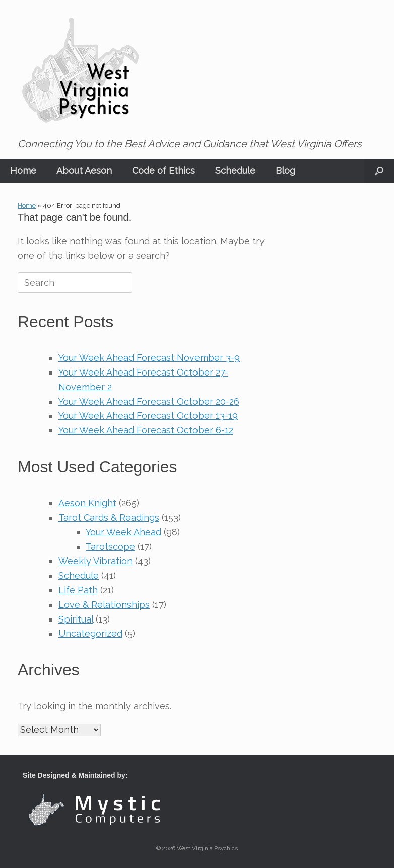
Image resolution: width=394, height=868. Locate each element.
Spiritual (76, 619)
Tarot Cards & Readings (109, 517)
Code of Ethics (163, 171)
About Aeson (84, 171)
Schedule (235, 171)
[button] (379, 171)
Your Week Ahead (123, 532)
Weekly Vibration (95, 561)
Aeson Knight (87, 503)
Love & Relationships (104, 605)
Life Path (78, 590)
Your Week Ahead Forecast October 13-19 (148, 416)
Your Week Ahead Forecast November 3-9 (149, 358)
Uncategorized (90, 633)
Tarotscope (110, 547)
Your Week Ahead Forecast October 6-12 (146, 430)
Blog (285, 171)
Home (23, 171)
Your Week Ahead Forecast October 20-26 (149, 401)
